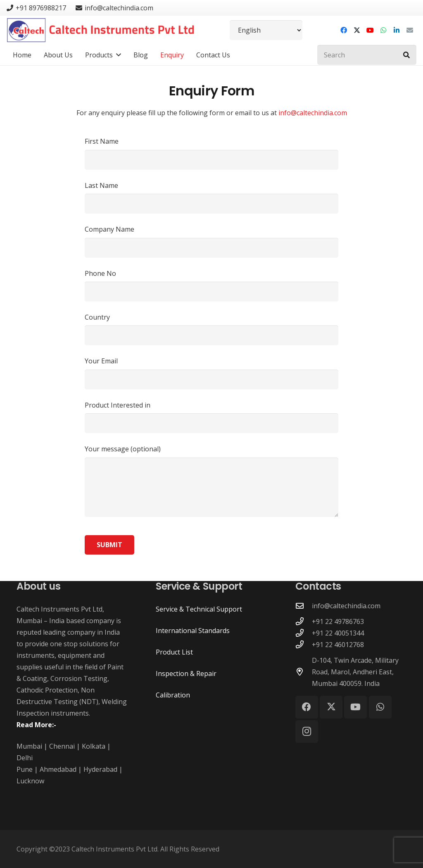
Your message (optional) (211, 480)
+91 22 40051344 (338, 633)
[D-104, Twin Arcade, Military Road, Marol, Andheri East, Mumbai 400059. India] (304, 672)
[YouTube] (370, 30)
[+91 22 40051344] (304, 633)
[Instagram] (307, 732)
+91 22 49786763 (338, 621)
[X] (357, 30)
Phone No (211, 285)
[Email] (410, 30)
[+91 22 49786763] (304, 621)
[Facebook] (344, 30)
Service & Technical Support (199, 609)
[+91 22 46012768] (304, 644)
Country (211, 329)
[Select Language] (266, 30)
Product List (174, 652)
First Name (211, 153)
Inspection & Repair (186, 674)
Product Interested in (211, 417)
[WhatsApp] (383, 30)
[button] (117, 55)
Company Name (211, 241)
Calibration (173, 695)
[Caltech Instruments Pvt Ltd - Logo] (101, 30)
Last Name (211, 197)
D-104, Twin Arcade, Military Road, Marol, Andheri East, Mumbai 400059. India (355, 672)
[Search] (367, 55)
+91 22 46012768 (338, 645)
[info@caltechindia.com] (304, 606)
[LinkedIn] (397, 30)
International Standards (193, 631)
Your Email (211, 373)
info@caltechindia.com (313, 113)
